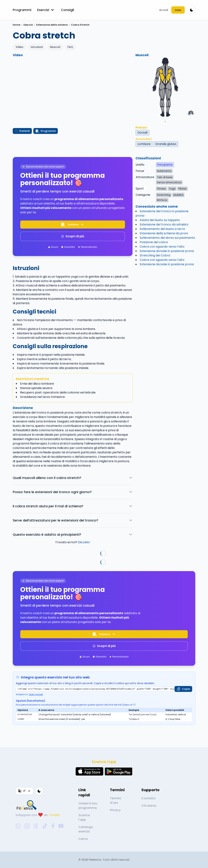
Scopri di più (73, 236)
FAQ (70, 47)
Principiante (165, 165)
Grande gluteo (166, 144)
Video (20, 47)
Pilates (183, 189)
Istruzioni (37, 47)
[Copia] (183, 689)
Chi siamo (149, 806)
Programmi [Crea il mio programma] (46, 131)
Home (16, 25)
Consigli (67, 10)
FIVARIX (54, 815)
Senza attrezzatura (169, 182)
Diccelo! (84, 542)
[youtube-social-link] (61, 826)
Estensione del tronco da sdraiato (164, 224)
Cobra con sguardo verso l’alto (162, 247)
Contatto (148, 798)
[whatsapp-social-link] (18, 826)
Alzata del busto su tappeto (160, 220)
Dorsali (142, 133)
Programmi (22, 10)
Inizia (178, 10)
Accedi (164, 10)
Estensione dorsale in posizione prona (167, 251)
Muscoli (55, 47)
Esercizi (46, 10)
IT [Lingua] (24, 791)
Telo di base (165, 177)
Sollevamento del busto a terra (162, 229)
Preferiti (22, 131)
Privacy (115, 810)
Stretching (164, 195)
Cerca (83, 839)
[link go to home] (27, 805)
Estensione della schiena (52, 25)
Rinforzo (162, 200)
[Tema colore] (192, 10)
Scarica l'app (84, 817)
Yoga (172, 189)
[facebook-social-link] (53, 826)
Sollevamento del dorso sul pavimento (167, 238)
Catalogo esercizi (86, 829)
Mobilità (178, 195)
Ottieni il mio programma (88, 806)
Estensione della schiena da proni (164, 233)
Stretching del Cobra (155, 255)
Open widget (36, 694)
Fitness (161, 189)
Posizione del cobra (154, 242)
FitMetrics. (96, 860)
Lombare (144, 144)
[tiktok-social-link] (45, 826)
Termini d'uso (115, 800)
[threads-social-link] (36, 826)
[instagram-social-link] (27, 826)
